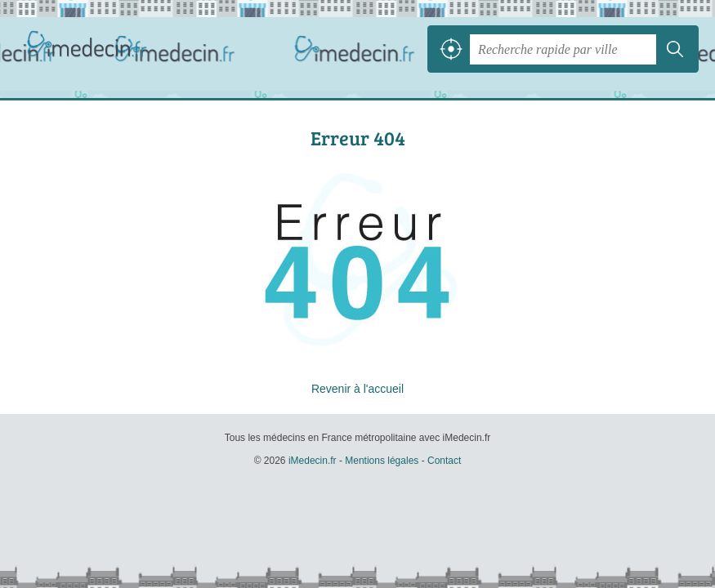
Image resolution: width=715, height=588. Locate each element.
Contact (444, 461)
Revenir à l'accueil (357, 389)
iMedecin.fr (90, 49)
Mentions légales (382, 461)
